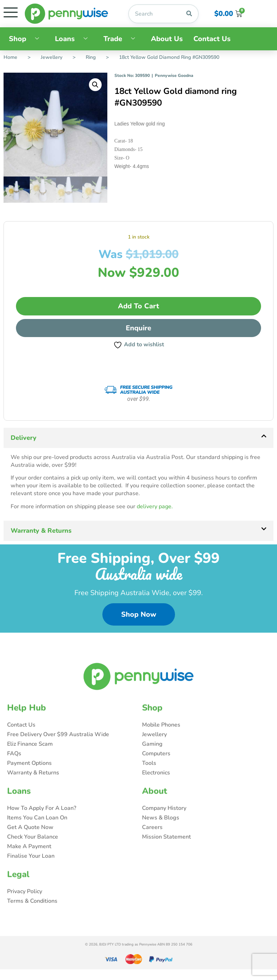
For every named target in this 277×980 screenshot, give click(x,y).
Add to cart (138, 306)
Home (10, 57)
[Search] (189, 14)
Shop (27, 39)
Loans (74, 39)
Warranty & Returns (41, 531)
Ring (91, 57)
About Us (167, 39)
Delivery (24, 438)
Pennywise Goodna (174, 75)
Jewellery (52, 57)
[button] (95, 85)
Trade (122, 39)
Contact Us (212, 39)
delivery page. (155, 506)
